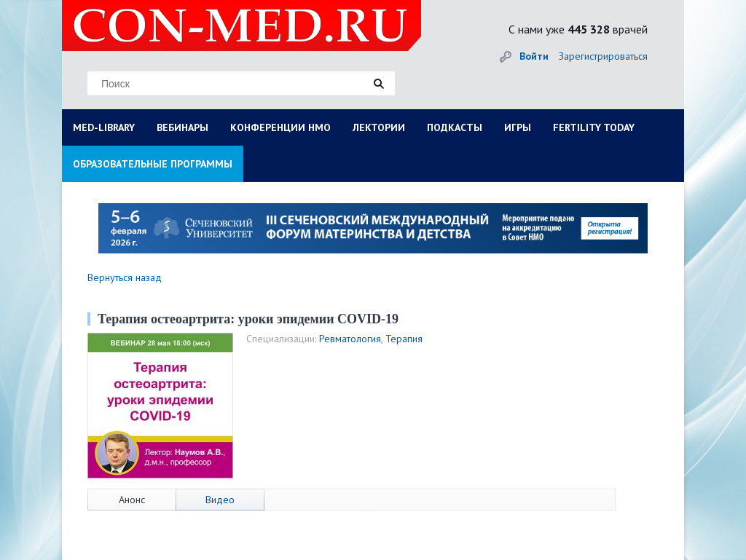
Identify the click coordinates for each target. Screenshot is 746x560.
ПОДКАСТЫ (455, 127)
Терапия (404, 339)
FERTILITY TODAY (594, 127)
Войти (534, 56)
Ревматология (350, 339)
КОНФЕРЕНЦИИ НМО (280, 127)
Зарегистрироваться (603, 56)
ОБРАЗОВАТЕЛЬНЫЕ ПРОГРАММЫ (153, 164)
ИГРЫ (518, 127)
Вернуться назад (125, 277)
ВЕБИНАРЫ (182, 127)
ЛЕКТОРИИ (379, 127)
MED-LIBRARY (104, 127)
